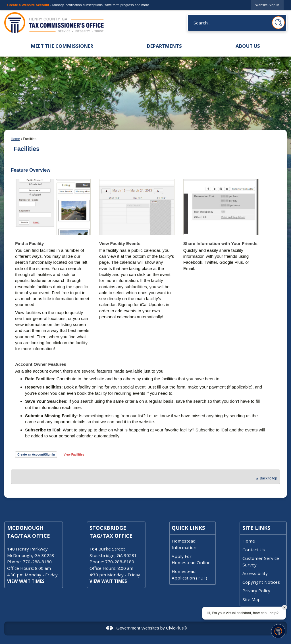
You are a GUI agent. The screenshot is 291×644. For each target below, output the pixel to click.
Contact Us (254, 550)
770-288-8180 (37, 562)
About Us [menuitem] (248, 46)
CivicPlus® (176, 628)
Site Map (251, 599)
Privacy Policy (256, 591)
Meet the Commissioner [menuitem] (62, 46)
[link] (267, 5)
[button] (278, 23)
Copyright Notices (261, 582)
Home (15, 139)
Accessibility (255, 573)
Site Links (256, 528)
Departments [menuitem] (164, 46)
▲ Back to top (266, 478)
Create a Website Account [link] (28, 5)
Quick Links (188, 528)
